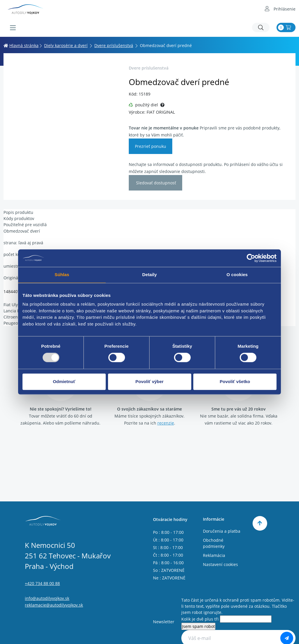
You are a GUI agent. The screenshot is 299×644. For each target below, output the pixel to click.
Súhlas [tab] (62, 275)
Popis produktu (18, 212)
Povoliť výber (149, 381)
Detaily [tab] (149, 275)
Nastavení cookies (220, 564)
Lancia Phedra (17, 311)
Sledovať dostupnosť (155, 183)
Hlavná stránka (21, 45)
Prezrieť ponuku (151, 146)
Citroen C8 (14, 317)
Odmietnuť (64, 381)
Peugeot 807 (15, 323)
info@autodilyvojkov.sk (47, 598)
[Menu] (13, 28)
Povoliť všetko (235, 381)
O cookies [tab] (237, 275)
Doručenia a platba (222, 531)
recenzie (166, 423)
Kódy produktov (19, 218)
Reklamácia (214, 555)
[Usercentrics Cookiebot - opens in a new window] (251, 258)
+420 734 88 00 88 (42, 583)
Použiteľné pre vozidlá (25, 225)
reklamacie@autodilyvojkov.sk (54, 605)
